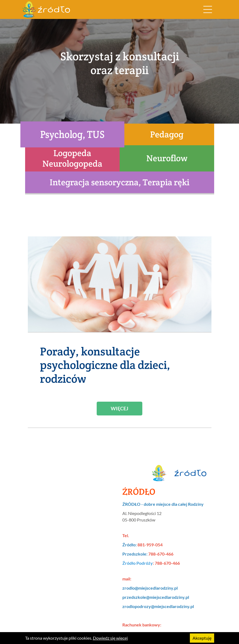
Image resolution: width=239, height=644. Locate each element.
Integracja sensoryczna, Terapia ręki (119, 182)
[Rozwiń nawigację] (208, 9)
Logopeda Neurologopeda (72, 158)
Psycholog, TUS (72, 134)
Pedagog (167, 134)
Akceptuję (202, 638)
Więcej (119, 408)
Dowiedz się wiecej (110, 638)
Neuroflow (167, 158)
